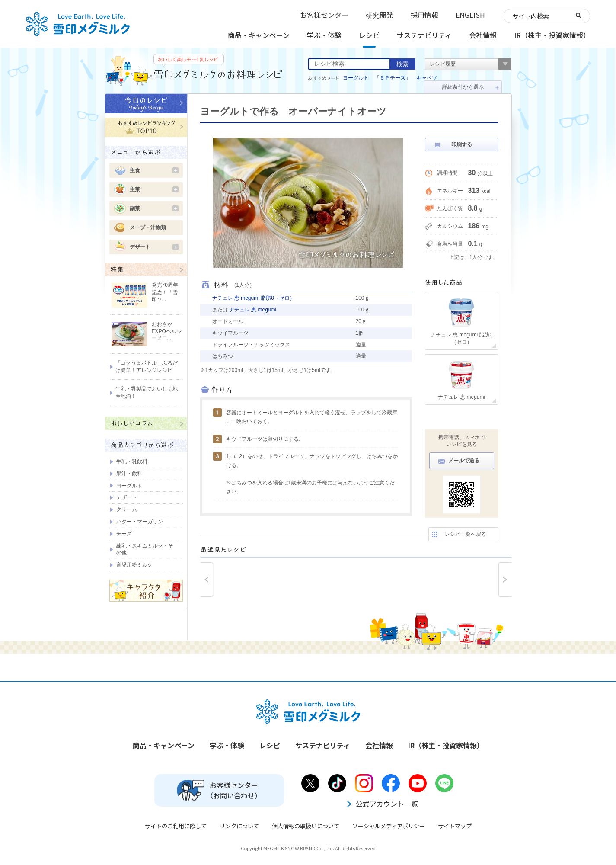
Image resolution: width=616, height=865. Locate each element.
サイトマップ (455, 826)
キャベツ (427, 78)
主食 (154, 170)
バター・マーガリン (140, 522)
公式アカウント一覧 (382, 804)
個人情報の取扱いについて (306, 826)
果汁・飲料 (129, 474)
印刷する (462, 144)
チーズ (124, 534)
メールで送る (464, 461)
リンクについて (239, 826)
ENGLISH (470, 15)
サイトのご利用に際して (176, 826)
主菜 (154, 189)
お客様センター (324, 15)
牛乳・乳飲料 (132, 461)
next (504, 580)
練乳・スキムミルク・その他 (145, 549)
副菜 (154, 208)
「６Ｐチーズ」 (393, 78)
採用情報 (424, 15)
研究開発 (380, 15)
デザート (154, 247)
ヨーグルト (356, 78)
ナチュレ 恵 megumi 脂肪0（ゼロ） (254, 298)
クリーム (127, 509)
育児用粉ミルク (134, 565)
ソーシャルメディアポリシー (389, 826)
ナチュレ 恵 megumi (253, 310)
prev (207, 580)
